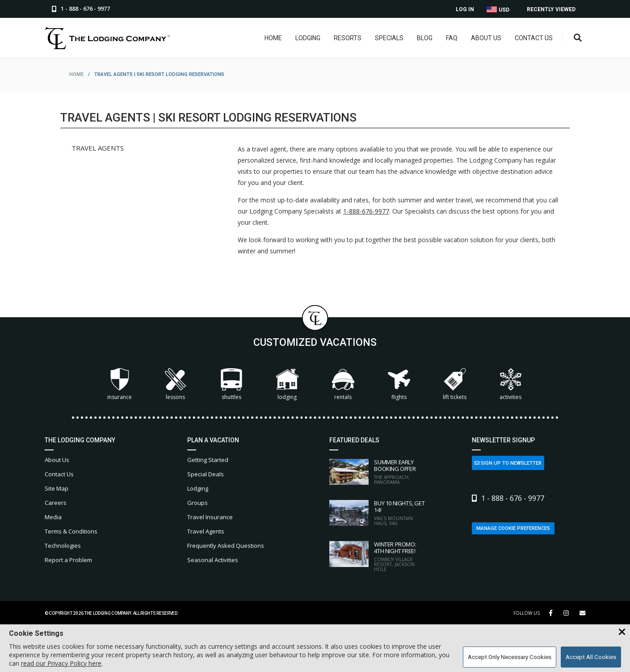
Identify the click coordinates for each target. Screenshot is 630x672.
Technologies (63, 546)
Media (53, 517)
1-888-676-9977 (366, 211)
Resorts (348, 38)
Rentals (343, 384)
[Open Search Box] (578, 38)
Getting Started (208, 460)
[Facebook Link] (551, 613)
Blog (425, 38)
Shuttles (231, 384)
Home (273, 38)
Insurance (120, 384)
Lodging (308, 38)
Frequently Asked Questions (226, 546)
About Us (486, 38)
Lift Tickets (455, 384)
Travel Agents (206, 531)
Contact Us (534, 38)
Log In (465, 9)
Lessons (176, 384)
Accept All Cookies (591, 657)
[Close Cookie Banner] (622, 632)
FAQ (452, 38)
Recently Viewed (551, 9)
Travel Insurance (210, 517)
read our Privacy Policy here (61, 663)
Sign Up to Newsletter (508, 463)
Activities (511, 384)
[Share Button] (582, 613)
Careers (56, 503)
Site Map (57, 488)
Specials (389, 38)
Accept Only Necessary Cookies (510, 657)
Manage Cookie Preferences (513, 528)
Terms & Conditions (71, 531)
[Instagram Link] (566, 613)
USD (498, 10)
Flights (399, 384)
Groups (197, 503)
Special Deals (206, 474)
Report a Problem (68, 560)
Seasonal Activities (213, 560)
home (76, 74)
